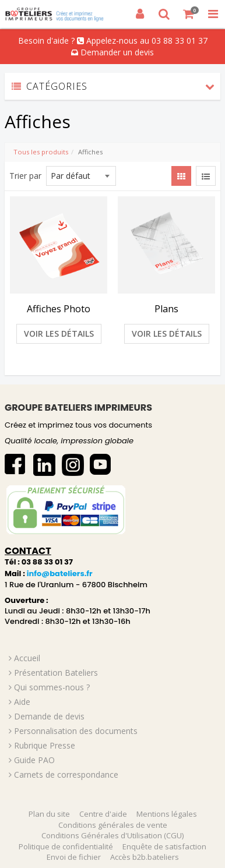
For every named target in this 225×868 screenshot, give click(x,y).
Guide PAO (34, 760)
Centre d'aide (103, 814)
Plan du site (49, 814)
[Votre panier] (189, 14)
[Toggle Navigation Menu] (213, 14)
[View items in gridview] (181, 176)
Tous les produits (41, 152)
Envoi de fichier (74, 857)
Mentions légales (167, 814)
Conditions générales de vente (113, 825)
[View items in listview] (206, 176)
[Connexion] (140, 14)
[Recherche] (164, 14)
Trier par (25, 176)
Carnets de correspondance (66, 775)
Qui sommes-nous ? (52, 687)
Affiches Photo (59, 309)
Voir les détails (59, 334)
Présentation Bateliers (56, 673)
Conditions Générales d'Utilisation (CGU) (112, 835)
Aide (22, 702)
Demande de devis (49, 716)
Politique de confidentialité (66, 846)
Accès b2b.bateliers (145, 857)
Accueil (27, 658)
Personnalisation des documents (76, 731)
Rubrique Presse (45, 745)
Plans (166, 309)
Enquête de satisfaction (164, 846)
